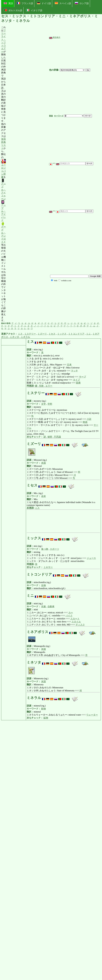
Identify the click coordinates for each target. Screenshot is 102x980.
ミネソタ (14, 337)
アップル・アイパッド (3, 211)
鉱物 (46, 718)
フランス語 (25, 3)
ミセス (52, 334)
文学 (43, 404)
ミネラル (25, 337)
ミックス (62, 334)
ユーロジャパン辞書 (3, 169)
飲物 (43, 709)
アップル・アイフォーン (3, 189)
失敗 (41, 386)
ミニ (88, 334)
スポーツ (54, 549)
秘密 (50, 437)
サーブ (82, 377)
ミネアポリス (38, 632)
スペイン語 (63, 3)
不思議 (57, 437)
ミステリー (30, 334)
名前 (43, 496)
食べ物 (45, 549)
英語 (8, 3)
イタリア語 (34, 10)
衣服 (43, 606)
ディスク (80, 625)
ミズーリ (42, 334)
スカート (75, 619)
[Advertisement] (27, 174)
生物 (43, 585)
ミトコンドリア (76, 334)
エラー (49, 386)
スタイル (76, 622)
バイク (69, 616)
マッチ (74, 371)
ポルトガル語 (13, 10)
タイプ (76, 380)
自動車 (51, 606)
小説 (89, 419)
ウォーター (92, 715)
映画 (85, 422)
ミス (20, 334)
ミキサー (48, 567)
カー (71, 613)
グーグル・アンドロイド (3, 232)
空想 (50, 404)
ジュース (91, 558)
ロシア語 (82, 3)
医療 (78, 383)
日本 (69, 365)
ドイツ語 (44, 3)
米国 (43, 463)
